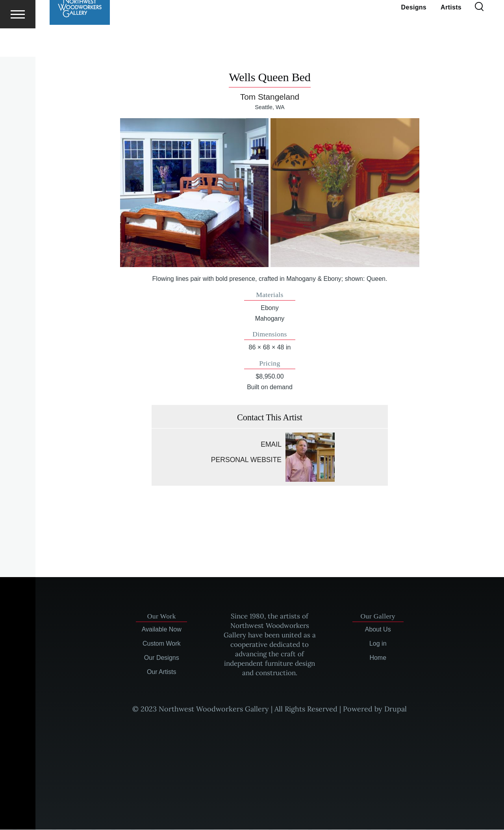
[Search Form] (479, 35)
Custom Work (162, 644)
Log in (378, 644)
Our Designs (162, 658)
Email (271, 445)
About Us (378, 630)
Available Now (162, 630)
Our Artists (162, 672)
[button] (195, 193)
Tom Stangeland (270, 97)
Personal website (246, 460)
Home (378, 658)
